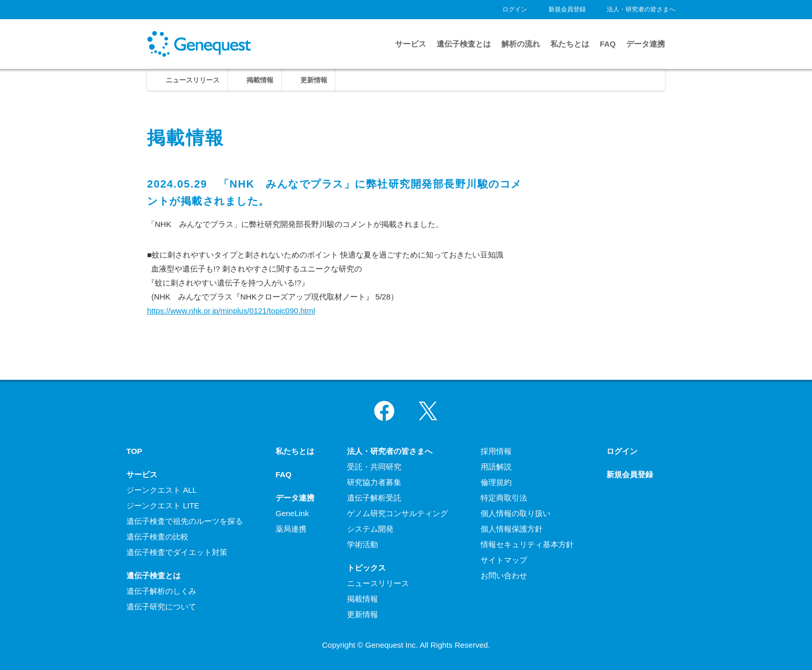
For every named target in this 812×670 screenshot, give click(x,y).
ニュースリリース (193, 80)
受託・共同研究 (374, 467)
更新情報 (314, 80)
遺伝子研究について (161, 607)
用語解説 (496, 467)
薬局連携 (291, 529)
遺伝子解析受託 (374, 498)
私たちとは (570, 44)
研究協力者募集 (374, 482)
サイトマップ (504, 560)
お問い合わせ (504, 575)
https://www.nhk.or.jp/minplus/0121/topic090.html (231, 311)
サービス (411, 44)
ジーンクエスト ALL (162, 490)
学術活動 (363, 544)
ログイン (515, 9)
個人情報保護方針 (512, 529)
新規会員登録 (567, 9)
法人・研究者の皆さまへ (641, 9)
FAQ (608, 44)
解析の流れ (521, 44)
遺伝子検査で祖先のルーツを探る (185, 521)
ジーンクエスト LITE (163, 505)
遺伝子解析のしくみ (161, 591)
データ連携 (646, 44)
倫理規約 (496, 482)
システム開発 (370, 529)
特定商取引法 (504, 498)
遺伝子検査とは (464, 44)
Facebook (384, 411)
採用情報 (496, 451)
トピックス (366, 568)
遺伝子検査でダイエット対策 (177, 552)
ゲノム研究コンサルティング (397, 513)
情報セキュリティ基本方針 (527, 544)
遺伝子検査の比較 (157, 537)
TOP (134, 451)
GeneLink (292, 513)
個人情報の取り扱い (516, 513)
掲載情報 (260, 80)
